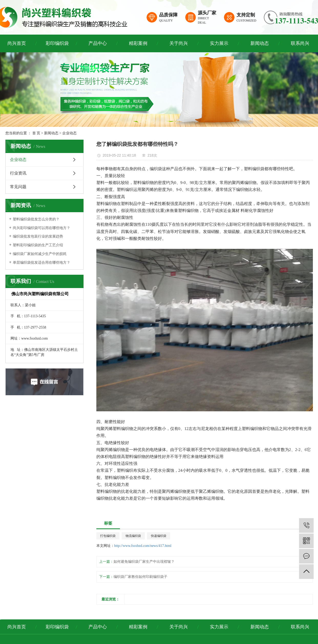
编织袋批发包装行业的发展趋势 (38, 236)
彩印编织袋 (57, 43)
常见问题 (18, 187)
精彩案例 (138, 43)
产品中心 (98, 43)
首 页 (36, 133)
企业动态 (69, 133)
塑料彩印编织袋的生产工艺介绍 (38, 245)
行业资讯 (18, 173)
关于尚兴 (179, 43)
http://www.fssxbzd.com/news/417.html (143, 546)
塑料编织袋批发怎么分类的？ (36, 219)
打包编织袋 (108, 536)
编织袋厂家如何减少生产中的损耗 (40, 254)
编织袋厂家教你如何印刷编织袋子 (140, 577)
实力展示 (219, 43)
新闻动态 (260, 43)
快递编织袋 (159, 536)
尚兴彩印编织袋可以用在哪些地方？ (42, 228)
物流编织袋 (133, 536)
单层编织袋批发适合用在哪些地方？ (42, 263)
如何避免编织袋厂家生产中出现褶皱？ (144, 562)
